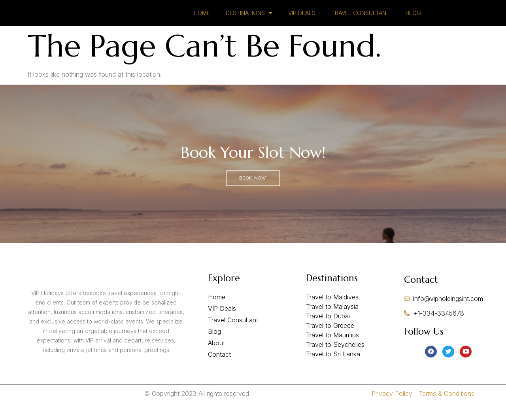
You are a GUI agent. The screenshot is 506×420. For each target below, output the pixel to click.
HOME (202, 19)
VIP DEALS (302, 19)
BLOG (413, 19)
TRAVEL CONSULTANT (361, 19)
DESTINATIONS (249, 19)
